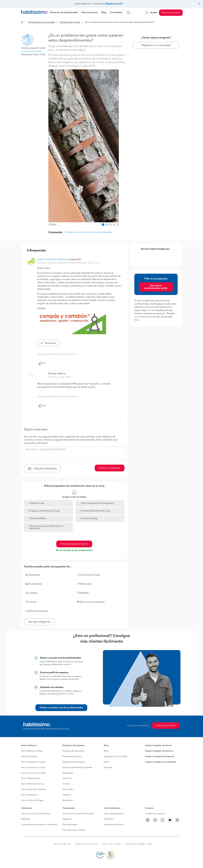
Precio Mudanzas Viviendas (33, 762)
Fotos (106, 762)
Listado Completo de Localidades (161, 762)
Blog (106, 751)
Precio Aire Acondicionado (33, 773)
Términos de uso (62, 844)
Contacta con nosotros (155, 814)
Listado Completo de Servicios (159, 751)
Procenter (108, 768)
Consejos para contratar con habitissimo (39, 825)
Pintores (66, 784)
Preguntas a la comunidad (41, 22)
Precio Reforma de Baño (32, 751)
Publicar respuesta (110, 468)
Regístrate (26, 819)
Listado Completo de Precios (158, 745)
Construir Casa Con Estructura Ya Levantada (46, 527)
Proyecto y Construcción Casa (44, 511)
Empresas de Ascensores (74, 751)
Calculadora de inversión (74, 830)
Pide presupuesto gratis (74, 544)
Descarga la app (70, 825)
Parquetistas (68, 773)
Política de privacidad (86, 844)
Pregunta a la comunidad (156, 45)
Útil (42, 363)
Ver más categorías (39, 622)
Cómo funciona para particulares (36, 814)
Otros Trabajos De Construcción (97, 503)
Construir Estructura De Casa (96, 511)
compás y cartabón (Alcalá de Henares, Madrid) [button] (62, 263)
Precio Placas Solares (31, 778)
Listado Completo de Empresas (160, 757)
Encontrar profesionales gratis (156, 287)
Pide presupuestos (171, 13)
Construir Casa (37, 503)
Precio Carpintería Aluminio (34, 789)
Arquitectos (68, 800)
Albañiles (67, 795)
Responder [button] (48, 343)
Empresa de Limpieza (72, 757)
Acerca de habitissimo (114, 814)
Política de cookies (111, 844)
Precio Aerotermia (29, 757)
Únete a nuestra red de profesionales (61, 708)
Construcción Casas (70, 22)
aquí (149, 310)
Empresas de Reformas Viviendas (77, 768)
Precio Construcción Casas (33, 768)
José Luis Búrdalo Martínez (53, 259)
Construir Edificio (38, 519)
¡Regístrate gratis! (114, 4)
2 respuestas (55, 232)
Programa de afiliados (114, 825)
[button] (27, 40)
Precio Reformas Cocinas (32, 784)
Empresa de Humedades (74, 762)
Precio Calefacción (30, 795)
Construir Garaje (89, 519)
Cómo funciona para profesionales (78, 814)
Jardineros (67, 778)
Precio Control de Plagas (32, 800)
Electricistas (68, 789)
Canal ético (109, 819)
